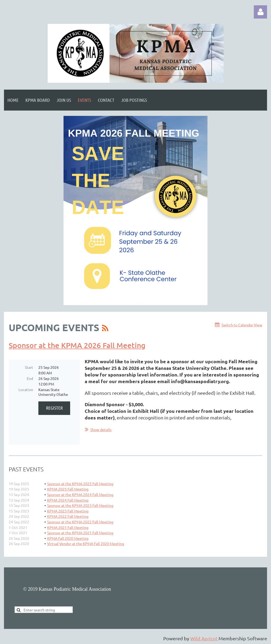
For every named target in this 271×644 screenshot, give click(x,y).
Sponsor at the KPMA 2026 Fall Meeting (77, 345)
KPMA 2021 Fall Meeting (68, 527)
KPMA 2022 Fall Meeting (68, 516)
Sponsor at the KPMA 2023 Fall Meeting (80, 505)
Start (29, 367)
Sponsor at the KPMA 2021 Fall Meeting (80, 533)
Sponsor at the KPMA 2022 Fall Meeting (80, 522)
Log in (260, 12)
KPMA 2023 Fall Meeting (68, 511)
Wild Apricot (204, 638)
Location (26, 389)
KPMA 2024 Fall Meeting (68, 500)
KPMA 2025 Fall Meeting (68, 489)
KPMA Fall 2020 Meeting (68, 538)
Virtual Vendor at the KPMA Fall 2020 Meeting (86, 544)
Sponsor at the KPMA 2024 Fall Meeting (80, 494)
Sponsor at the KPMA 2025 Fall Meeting (80, 484)
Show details (101, 430)
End (30, 378)
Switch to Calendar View (242, 325)
